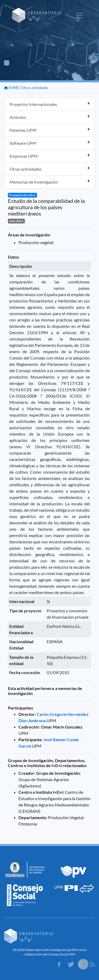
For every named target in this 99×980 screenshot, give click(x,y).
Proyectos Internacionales (49, 104)
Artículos (49, 117)
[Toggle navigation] (79, 15)
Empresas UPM (49, 156)
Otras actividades (35, 88)
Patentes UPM (49, 130)
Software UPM (49, 143)
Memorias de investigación (49, 182)
